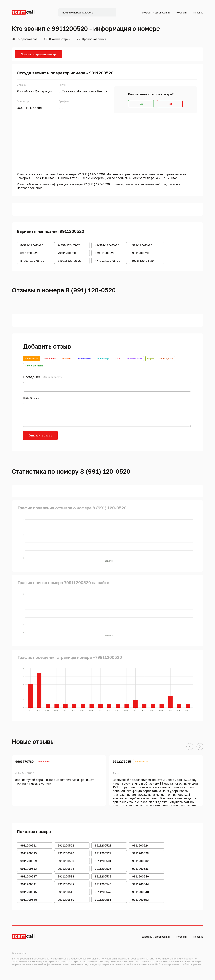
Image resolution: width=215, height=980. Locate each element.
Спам (118, 359)
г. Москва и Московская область (83, 91)
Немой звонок (134, 359)
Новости (181, 13)
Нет (170, 104)
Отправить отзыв (40, 435)
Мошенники (50, 359)
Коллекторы (103, 359)
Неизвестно (32, 359)
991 (61, 108)
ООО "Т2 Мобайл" (30, 108)
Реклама (67, 359)
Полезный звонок (35, 366)
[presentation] (87, 437)
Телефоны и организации (155, 13)
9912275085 (122, 762)
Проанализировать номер (38, 54)
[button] (190, 747)
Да (141, 104)
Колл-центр (166, 359)
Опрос (151, 359)
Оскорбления (84, 359)
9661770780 (24, 762)
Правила (198, 13)
